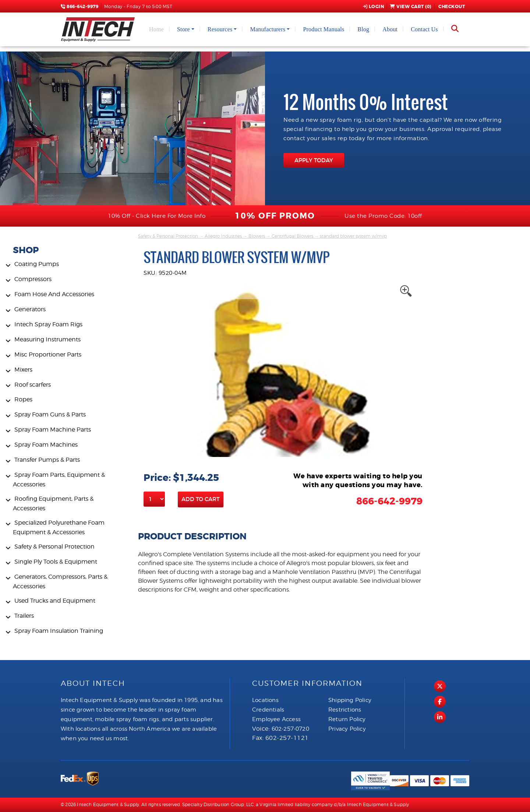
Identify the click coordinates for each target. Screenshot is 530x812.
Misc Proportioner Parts (48, 354)
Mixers (23, 370)
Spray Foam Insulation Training (59, 631)
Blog (363, 29)
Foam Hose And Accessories (54, 294)
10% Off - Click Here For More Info (157, 216)
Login (374, 7)
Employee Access (276, 719)
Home (156, 29)
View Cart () (411, 7)
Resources (220, 29)
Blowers (257, 236)
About (390, 29)
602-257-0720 (290, 729)
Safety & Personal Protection (54, 547)
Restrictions (345, 710)
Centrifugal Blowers (292, 236)
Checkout (451, 7)
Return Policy (347, 719)
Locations (265, 700)
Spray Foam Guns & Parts (50, 414)
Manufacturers (268, 29)
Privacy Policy (347, 729)
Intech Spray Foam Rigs (48, 324)
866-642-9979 (79, 7)
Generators (30, 309)
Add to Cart (201, 499)
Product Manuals (324, 29)
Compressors (33, 279)
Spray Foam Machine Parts (53, 430)
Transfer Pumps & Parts (47, 460)
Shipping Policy (350, 700)
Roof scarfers (33, 385)
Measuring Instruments (47, 339)
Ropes (23, 399)
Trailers (24, 616)
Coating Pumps (37, 264)
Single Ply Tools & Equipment (56, 562)
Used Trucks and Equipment (55, 601)
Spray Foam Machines (46, 445)
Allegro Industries (223, 236)
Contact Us (424, 29)
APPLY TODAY (314, 160)
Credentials (268, 710)
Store (183, 29)
